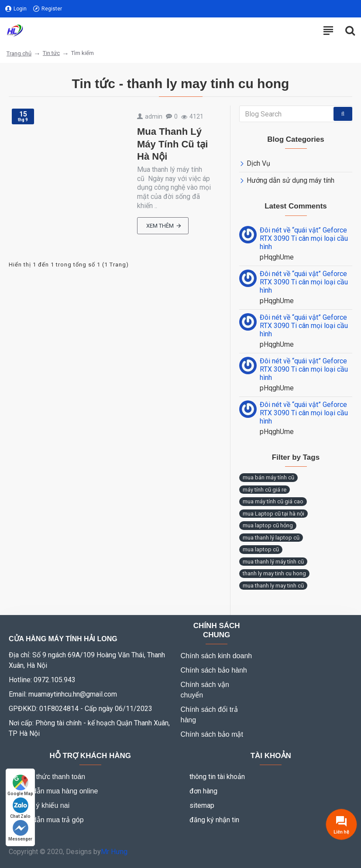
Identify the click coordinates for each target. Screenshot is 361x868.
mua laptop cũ (261, 549)
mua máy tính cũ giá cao (273, 501)
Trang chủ (19, 53)
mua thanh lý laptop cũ (271, 538)
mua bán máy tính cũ (268, 477)
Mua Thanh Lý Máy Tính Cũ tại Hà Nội (172, 144)
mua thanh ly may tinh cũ (273, 586)
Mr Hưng (114, 852)
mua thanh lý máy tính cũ (273, 562)
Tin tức (51, 53)
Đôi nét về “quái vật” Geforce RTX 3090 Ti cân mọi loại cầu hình (304, 238)
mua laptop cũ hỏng (268, 525)
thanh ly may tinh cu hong (274, 573)
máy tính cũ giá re (265, 490)
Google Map (20, 785)
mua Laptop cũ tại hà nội (273, 514)
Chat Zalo (20, 808)
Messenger (20, 831)
